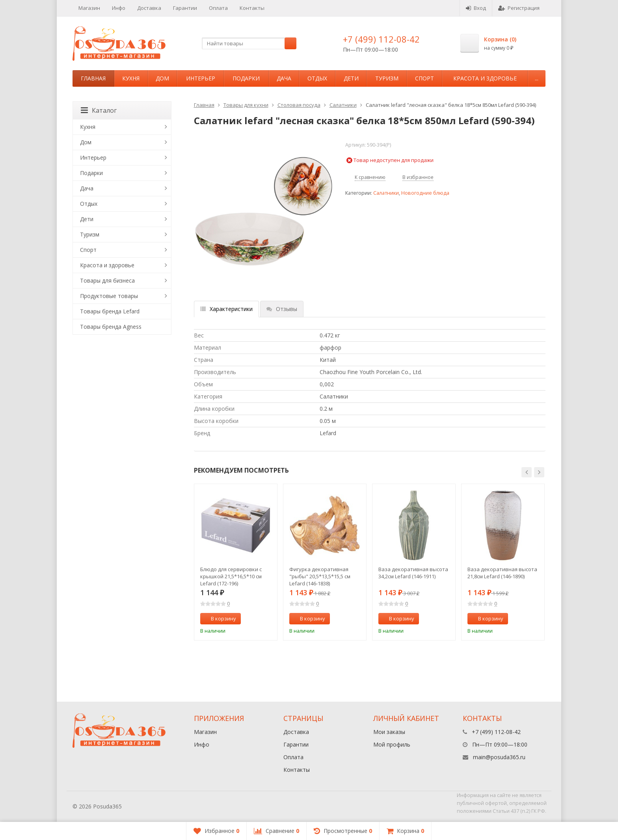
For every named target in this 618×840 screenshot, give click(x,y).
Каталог (99, 110)
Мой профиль (392, 744)
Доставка (149, 8)
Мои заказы (389, 732)
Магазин (89, 8)
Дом (162, 78)
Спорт (424, 78)
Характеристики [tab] (226, 309)
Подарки (246, 78)
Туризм (387, 78)
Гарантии (185, 8)
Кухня (131, 78)
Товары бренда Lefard (110, 311)
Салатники (343, 105)
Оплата (218, 8)
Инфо (119, 8)
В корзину (219, 618)
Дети (351, 78)
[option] (236, 562)
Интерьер (201, 78)
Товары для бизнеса (107, 280)
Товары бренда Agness (111, 327)
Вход (476, 8)
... (537, 78)
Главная (93, 78)
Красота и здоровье (485, 78)
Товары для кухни (246, 105)
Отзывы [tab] (282, 309)
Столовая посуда (299, 105)
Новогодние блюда (425, 193)
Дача (284, 78)
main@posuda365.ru (499, 757)
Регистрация (519, 8)
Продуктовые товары (109, 296)
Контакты (252, 8)
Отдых (317, 78)
